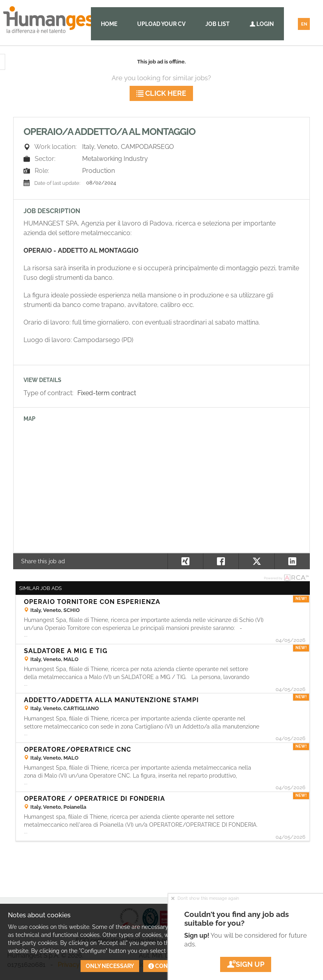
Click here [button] (161, 93)
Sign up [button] (246, 964)
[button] (292, 561)
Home (109, 24)
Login (262, 24)
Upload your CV (161, 24)
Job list (218, 24)
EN (304, 24)
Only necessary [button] (110, 966)
